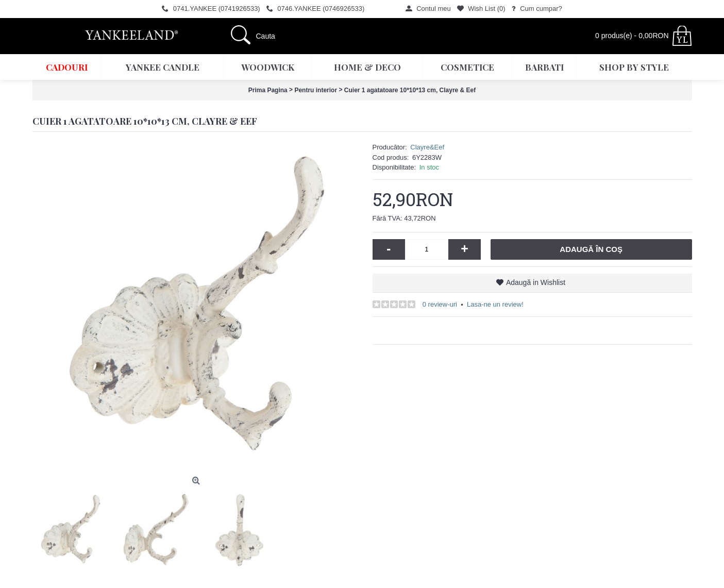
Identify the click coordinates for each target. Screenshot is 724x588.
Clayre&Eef (427, 147)
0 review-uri (440, 304)
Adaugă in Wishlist (536, 282)
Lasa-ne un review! (495, 304)
